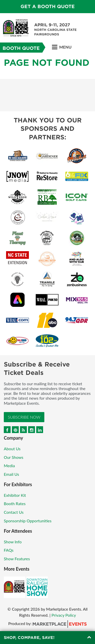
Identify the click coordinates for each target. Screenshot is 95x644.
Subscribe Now (24, 417)
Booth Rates (15, 503)
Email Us (11, 474)
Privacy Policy (64, 615)
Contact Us (14, 512)
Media (9, 466)
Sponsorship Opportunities (28, 521)
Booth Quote (21, 48)
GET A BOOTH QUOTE (48, 6)
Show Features (17, 559)
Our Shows (14, 457)
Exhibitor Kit (15, 495)
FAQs (9, 550)
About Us (12, 449)
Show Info (13, 542)
